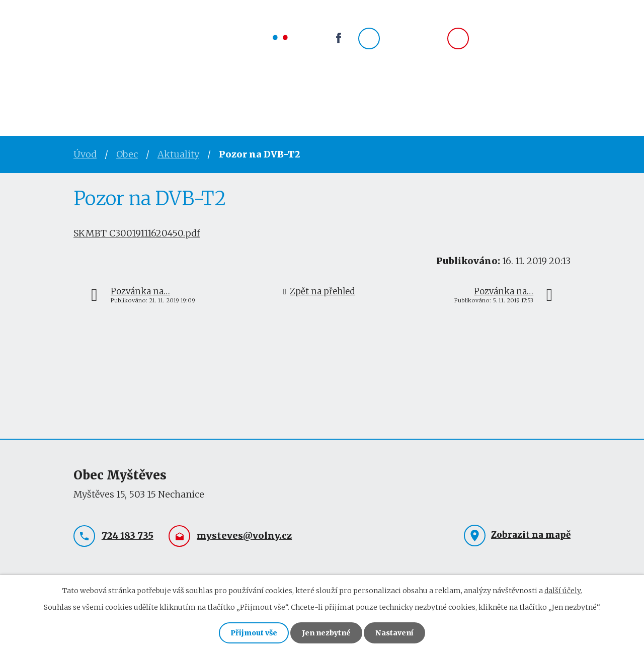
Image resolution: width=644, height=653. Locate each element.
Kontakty (384, 93)
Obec (220, 93)
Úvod (88, 93)
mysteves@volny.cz (523, 38)
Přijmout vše (254, 633)
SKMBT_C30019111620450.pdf (137, 233)
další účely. (563, 591)
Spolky (271, 93)
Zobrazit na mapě (531, 535)
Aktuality (178, 154)
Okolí (324, 93)
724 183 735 (412, 38)
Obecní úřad (154, 93)
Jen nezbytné (326, 633)
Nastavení (394, 633)
